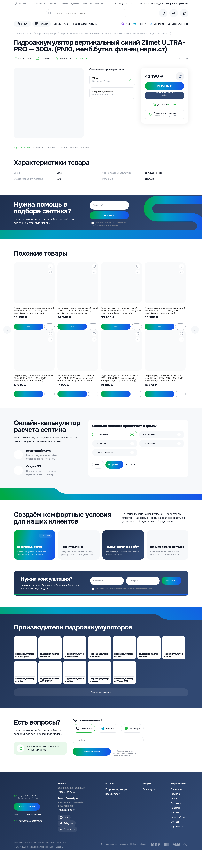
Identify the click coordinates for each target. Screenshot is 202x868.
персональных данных (109, 227)
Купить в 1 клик (26, 329)
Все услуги (149, 804)
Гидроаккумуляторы (46, 34)
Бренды (57, 24)
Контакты (99, 4)
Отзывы (93, 24)
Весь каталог (112, 808)
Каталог (29, 34)
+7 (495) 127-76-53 (124, 4)
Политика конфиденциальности (111, 863)
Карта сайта (177, 841)
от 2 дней (172, 107)
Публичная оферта (137, 863)
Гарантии (53, 4)
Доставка (76, 4)
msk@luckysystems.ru (177, 4)
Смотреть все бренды (101, 709)
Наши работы (80, 24)
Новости (88, 4)
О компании (40, 4)
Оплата (65, 4)
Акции (67, 24)
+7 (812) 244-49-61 (67, 825)
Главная (18, 34)
